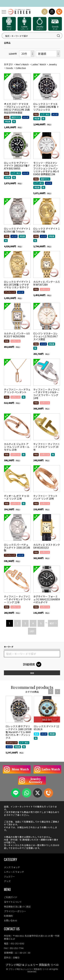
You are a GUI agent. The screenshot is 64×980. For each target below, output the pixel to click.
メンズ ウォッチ (12, 867)
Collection (21, 68)
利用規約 (8, 916)
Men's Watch (22, 64)
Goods (10, 68)
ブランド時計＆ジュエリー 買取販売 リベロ (32, 965)
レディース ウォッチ (14, 872)
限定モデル (16, 117)
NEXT (52, 623)
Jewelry (53, 64)
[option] (19, 738)
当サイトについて (13, 902)
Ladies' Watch (39, 64)
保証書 (8, 121)
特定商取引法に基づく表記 (17, 907)
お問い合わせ (11, 920)
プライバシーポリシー (15, 911)
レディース (45, 289)
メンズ (26, 117)
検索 (32, 673)
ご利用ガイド (11, 897)
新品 (37, 745)
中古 (7, 117)
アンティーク (10, 292)
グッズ (7, 881)
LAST (32, 631)
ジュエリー (9, 876)
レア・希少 (45, 114)
